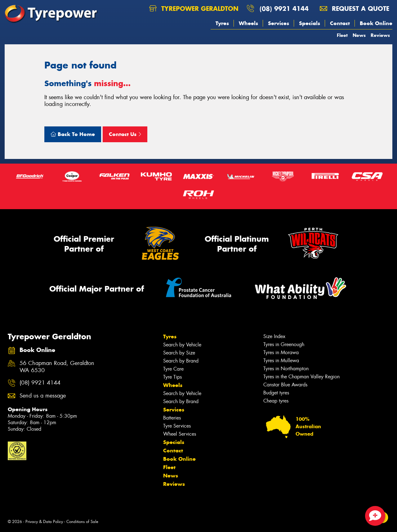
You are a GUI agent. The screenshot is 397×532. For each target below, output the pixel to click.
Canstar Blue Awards (285, 385)
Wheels (248, 23)
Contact (340, 23)
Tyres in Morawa (281, 352)
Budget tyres (276, 393)
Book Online (376, 23)
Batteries (172, 418)
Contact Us (125, 134)
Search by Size (179, 353)
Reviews (380, 35)
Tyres (222, 23)
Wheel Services (180, 434)
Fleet (342, 35)
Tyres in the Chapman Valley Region (301, 377)
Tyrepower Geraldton (194, 9)
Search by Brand (181, 361)
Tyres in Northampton (286, 369)
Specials (310, 23)
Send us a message (43, 396)
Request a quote (355, 9)
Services (279, 23)
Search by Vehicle (182, 345)
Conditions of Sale (82, 522)
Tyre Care (173, 369)
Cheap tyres (276, 401)
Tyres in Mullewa (281, 361)
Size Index (274, 336)
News (359, 35)
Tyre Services (177, 426)
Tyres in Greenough (284, 344)
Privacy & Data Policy (44, 522)
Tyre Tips (172, 377)
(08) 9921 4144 (284, 9)
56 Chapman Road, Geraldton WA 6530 (57, 367)
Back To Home (73, 134)
